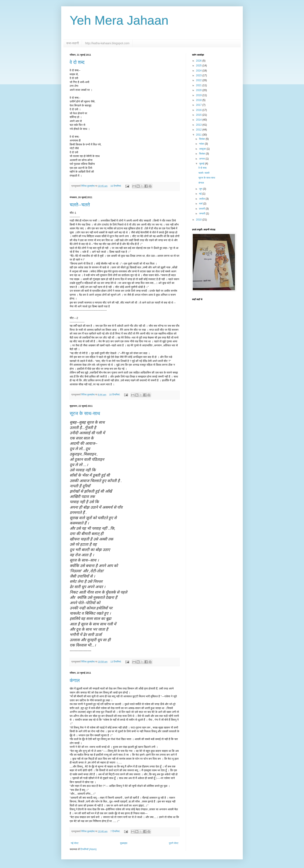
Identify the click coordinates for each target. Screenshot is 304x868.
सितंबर (202, 154)
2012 (199, 130)
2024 (199, 71)
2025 (199, 66)
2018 (199, 100)
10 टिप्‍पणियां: (115, 395)
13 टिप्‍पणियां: (116, 662)
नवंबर (202, 144)
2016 (199, 110)
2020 (199, 90)
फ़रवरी (202, 209)
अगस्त (202, 159)
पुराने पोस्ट (174, 843)
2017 (199, 105)
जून (201, 189)
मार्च (201, 204)
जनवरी (202, 214)
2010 (199, 220)
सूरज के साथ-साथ (85, 413)
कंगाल (75, 681)
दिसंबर (202, 139)
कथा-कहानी (73, 43)
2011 (199, 135)
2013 (199, 125)
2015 (199, 115)
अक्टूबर (203, 149)
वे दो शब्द (77, 62)
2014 (199, 120)
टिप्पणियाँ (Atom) (89, 849)
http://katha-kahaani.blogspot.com (107, 43)
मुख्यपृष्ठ (124, 843)
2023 (199, 75)
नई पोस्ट (75, 843)
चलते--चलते (80, 205)
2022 (199, 80)
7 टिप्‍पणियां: (116, 831)
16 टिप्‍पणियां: (116, 186)
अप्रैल (202, 199)
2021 (199, 85)
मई (201, 194)
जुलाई (202, 164)
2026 (199, 61)
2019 (199, 95)
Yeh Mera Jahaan (119, 20)
